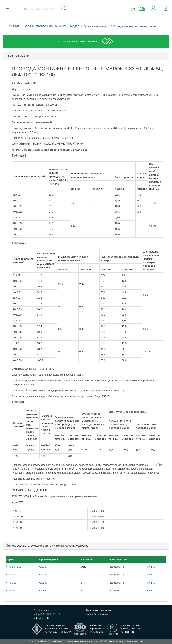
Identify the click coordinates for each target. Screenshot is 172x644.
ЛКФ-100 (11, 575)
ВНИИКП (14, 26)
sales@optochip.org (44, 618)
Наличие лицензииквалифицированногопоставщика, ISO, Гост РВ (59, 629)
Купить (151, 567)
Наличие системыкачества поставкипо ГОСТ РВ (131, 629)
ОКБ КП (44, 567)
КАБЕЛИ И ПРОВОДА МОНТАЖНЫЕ (44, 26)
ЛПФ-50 (10, 590)
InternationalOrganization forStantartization (97, 629)
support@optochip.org (97, 614)
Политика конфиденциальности (81, 641)
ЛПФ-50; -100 (14, 567)
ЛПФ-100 (11, 583)
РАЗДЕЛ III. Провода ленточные (88, 26)
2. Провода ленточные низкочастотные (133, 26)
